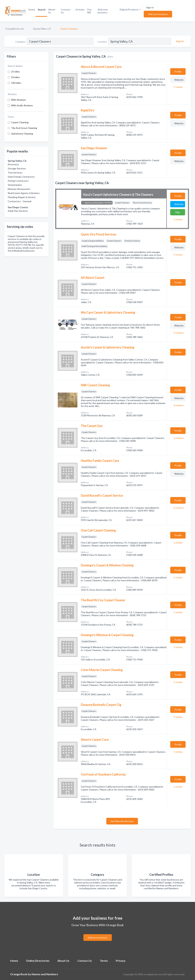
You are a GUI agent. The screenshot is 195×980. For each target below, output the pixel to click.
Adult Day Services (18, 211)
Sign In (150, 7)
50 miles (15, 77)
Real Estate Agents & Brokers (24, 193)
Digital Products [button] (129, 9)
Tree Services (15, 173)
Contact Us (66, 11)
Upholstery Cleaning (22, 134)
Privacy (121, 961)
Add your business (103, 11)
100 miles (16, 83)
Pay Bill (89, 11)
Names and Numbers (45, 974)
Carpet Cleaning (20, 122)
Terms (104, 961)
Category (20, 42)
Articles (80, 9)
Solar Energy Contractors (21, 177)
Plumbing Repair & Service (22, 197)
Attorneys (13, 164)
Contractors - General (19, 201)
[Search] (179, 41)
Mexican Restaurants (19, 189)
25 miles (15, 72)
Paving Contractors (18, 181)
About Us (52, 11)
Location (102, 42)
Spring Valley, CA (42, 29)
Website (179, 80)
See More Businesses (122, 821)
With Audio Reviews (22, 105)
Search (42, 9)
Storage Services (17, 168)
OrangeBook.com (14, 29)
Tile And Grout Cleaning (24, 128)
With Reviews (19, 100)
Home (32, 9)
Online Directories (38, 961)
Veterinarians (15, 185)
